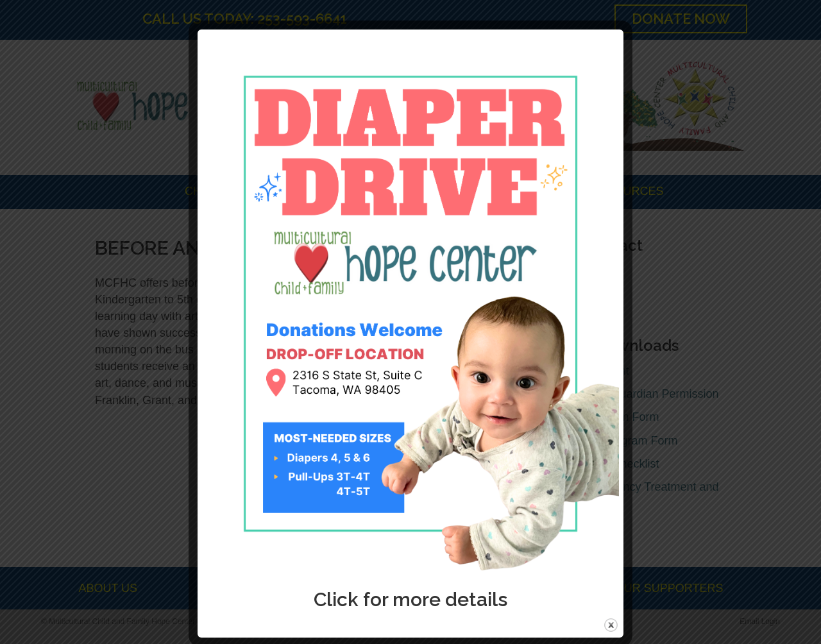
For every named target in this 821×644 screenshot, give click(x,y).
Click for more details (410, 599)
